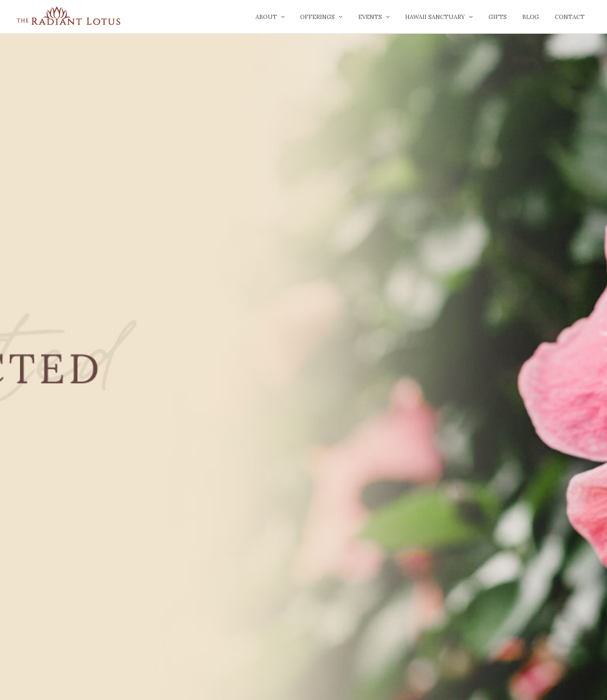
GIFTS (507, 17)
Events (391, 17)
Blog (536, 17)
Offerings (342, 17)
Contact (571, 17)
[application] (305, 17)
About (294, 17)
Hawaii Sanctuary (452, 17)
